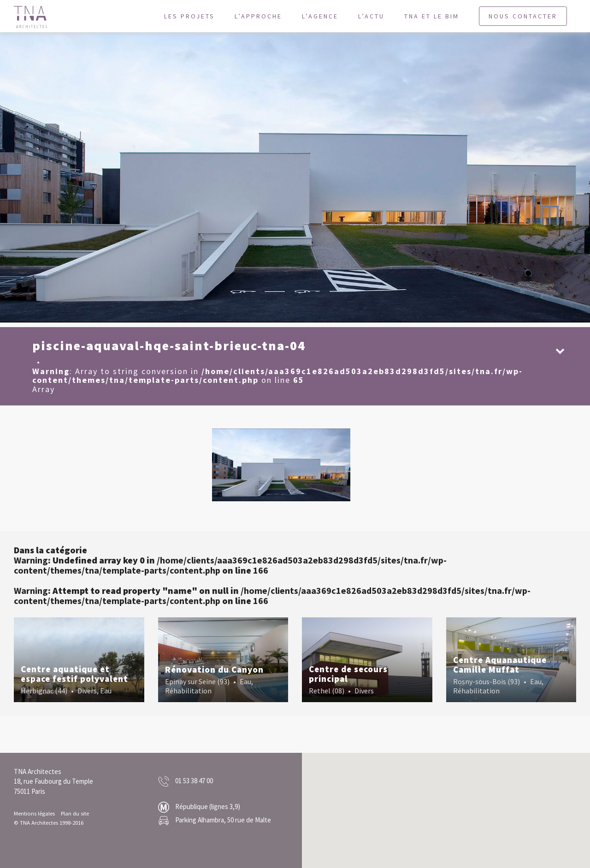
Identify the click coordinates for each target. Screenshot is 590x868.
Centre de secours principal (348, 674)
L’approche (258, 16)
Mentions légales (34, 813)
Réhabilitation (188, 691)
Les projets (189, 16)
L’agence (320, 16)
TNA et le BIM (432, 16)
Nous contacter (523, 16)
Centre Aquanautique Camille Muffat (500, 665)
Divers (87, 691)
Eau (106, 691)
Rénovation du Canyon (214, 669)
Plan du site (75, 813)
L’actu (371, 16)
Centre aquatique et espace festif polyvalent (74, 674)
